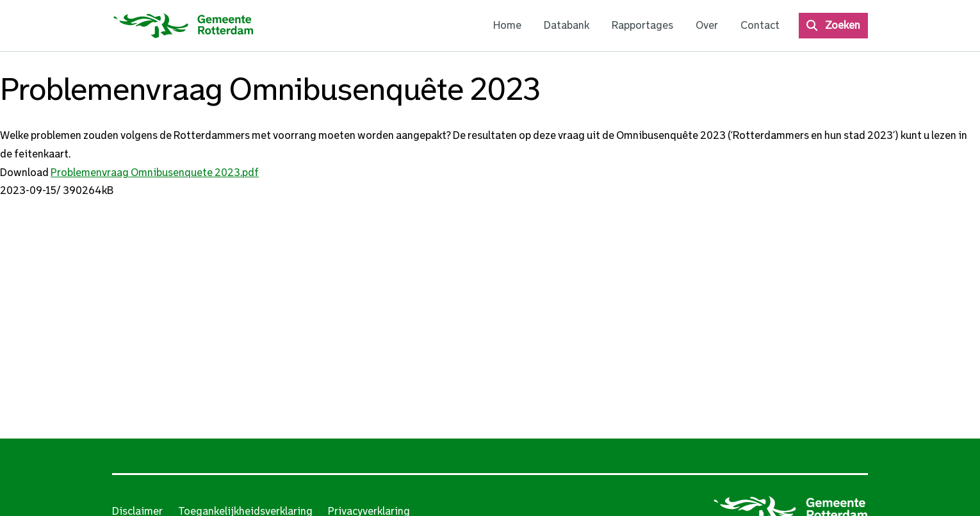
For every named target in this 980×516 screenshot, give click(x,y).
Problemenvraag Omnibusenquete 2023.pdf (155, 173)
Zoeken (843, 25)
